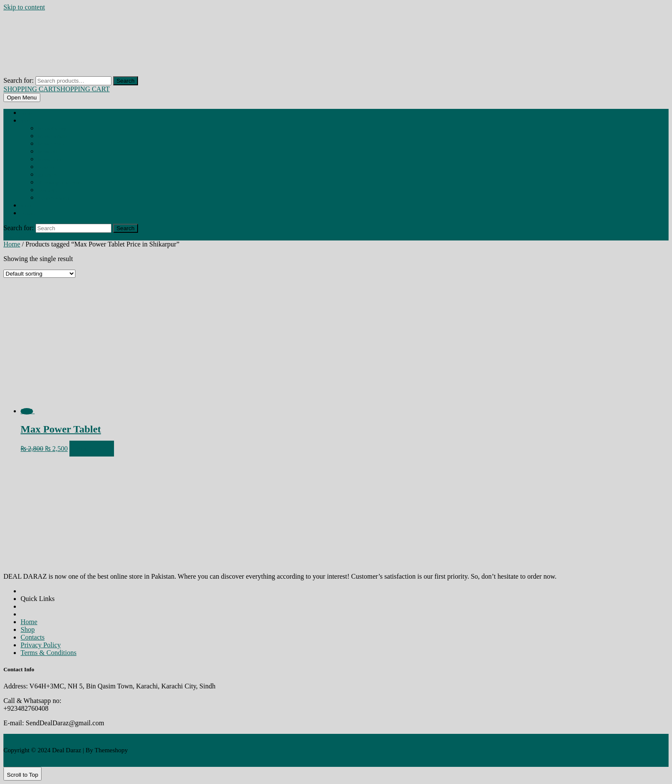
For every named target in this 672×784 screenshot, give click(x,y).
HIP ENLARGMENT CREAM (60, 183)
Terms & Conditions (48, 653)
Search (126, 81)
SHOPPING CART (57, 89)
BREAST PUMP (50, 159)
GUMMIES (47, 175)
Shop (25, 121)
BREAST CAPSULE (52, 136)
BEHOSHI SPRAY (52, 129)
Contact (28, 213)
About (26, 206)
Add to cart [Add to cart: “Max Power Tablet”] (92, 449)
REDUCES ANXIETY (54, 198)
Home (26, 113)
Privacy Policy (41, 645)
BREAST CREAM (51, 144)
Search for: (19, 80)
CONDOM (46, 167)
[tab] (22, 98)
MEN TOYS (47, 190)
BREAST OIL (47, 152)
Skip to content (24, 7)
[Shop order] (39, 274)
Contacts (33, 637)
